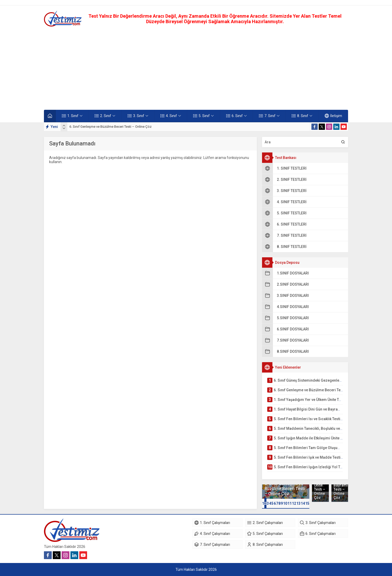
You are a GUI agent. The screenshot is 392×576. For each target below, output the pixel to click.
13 (298, 503)
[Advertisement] (196, 68)
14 (303, 503)
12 (294, 503)
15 (307, 503)
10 (285, 503)
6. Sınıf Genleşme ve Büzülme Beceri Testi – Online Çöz (110, 127)
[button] (263, 503)
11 (290, 503)
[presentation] (64, 126)
